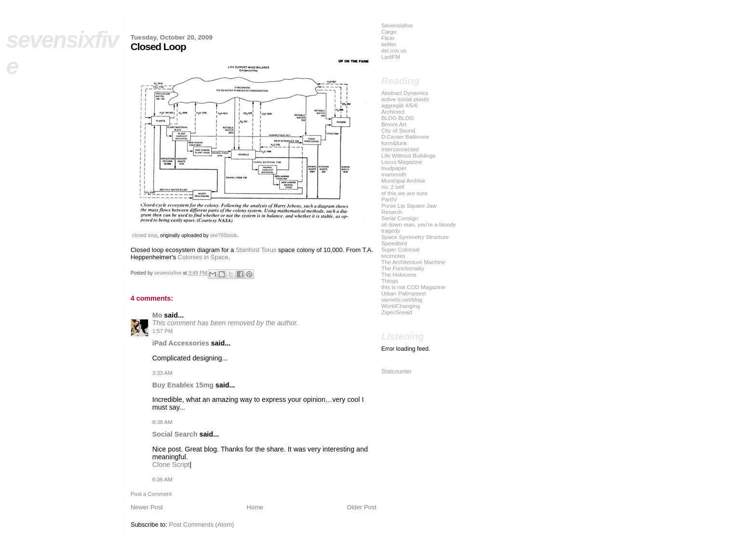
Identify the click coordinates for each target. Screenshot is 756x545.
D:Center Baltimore (405, 137)
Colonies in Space (203, 257)
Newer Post (147, 507)
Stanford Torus (256, 250)
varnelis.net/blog (402, 299)
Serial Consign (400, 218)
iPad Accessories (181, 343)
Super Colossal (400, 249)
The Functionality (403, 268)
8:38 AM (162, 422)
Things (390, 281)
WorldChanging (401, 306)
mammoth (394, 174)
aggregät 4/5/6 (400, 105)
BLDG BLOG (398, 118)
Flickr (388, 38)
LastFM (391, 57)
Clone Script (171, 465)
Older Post (361, 507)
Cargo (389, 32)
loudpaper (394, 168)
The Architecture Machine (413, 262)
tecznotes (393, 256)
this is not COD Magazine (413, 287)
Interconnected (400, 149)
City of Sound (398, 130)
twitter (389, 44)
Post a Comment (151, 494)
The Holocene (399, 274)
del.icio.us (394, 50)
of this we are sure (405, 193)
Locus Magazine (402, 162)
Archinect (393, 112)
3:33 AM (162, 373)
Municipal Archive (403, 180)
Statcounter (397, 372)
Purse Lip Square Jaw (409, 206)
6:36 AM (162, 479)
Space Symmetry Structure (415, 237)
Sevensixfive (397, 25)
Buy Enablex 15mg (183, 385)
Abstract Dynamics (405, 93)
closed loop (145, 235)
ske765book (223, 235)
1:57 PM (163, 331)
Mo (157, 315)
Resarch (392, 212)
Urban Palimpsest (404, 293)
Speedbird (394, 243)
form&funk (394, 143)
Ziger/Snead (397, 312)
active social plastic (405, 99)
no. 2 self (393, 187)
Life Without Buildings (409, 155)
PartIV (389, 199)
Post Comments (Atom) (201, 525)
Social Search (175, 434)
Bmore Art (394, 124)
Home (255, 507)
